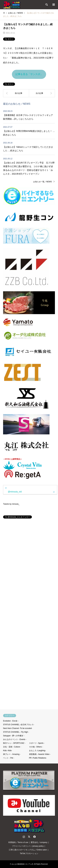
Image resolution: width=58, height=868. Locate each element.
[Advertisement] (29, 615)
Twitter (29, 837)
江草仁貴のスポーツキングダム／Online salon (28, 850)
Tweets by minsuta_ (11, 504)
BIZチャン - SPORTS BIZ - (14, 743)
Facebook (34, 837)
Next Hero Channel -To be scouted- (18, 728)
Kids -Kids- (8, 751)
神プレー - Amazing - (12, 754)
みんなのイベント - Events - (15, 739)
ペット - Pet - (9, 758)
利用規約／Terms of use (18, 842)
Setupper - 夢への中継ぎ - (14, 736)
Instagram (24, 837)
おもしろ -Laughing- (38, 751)
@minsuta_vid (15, 492)
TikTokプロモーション (29, 853)
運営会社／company (39, 842)
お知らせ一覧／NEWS (43, 182)
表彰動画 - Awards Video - (40, 754)
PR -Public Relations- (38, 758)
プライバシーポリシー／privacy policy (28, 846)
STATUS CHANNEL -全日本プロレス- (19, 725)
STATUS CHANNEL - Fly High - (16, 732)
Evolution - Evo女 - (11, 721)
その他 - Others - (36, 747)
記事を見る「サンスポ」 (29, 74)
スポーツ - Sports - (37, 743)
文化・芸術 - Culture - (12, 747)
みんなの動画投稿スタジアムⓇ (22, 864)
